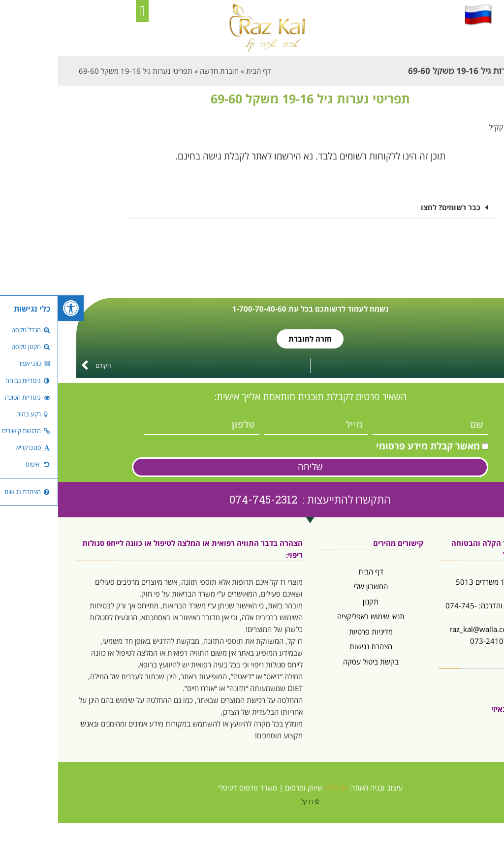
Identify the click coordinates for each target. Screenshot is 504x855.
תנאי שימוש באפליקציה (313, 616)
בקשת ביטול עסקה (313, 662)
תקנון (313, 602)
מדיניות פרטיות (313, 632)
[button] (84, 11)
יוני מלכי (278, 788)
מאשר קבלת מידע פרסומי (370, 446)
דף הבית (313, 571)
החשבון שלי (313, 586)
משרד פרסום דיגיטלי (189, 788)
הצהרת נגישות (313, 646)
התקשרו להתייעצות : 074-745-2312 (252, 499)
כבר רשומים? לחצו (393, 207)
